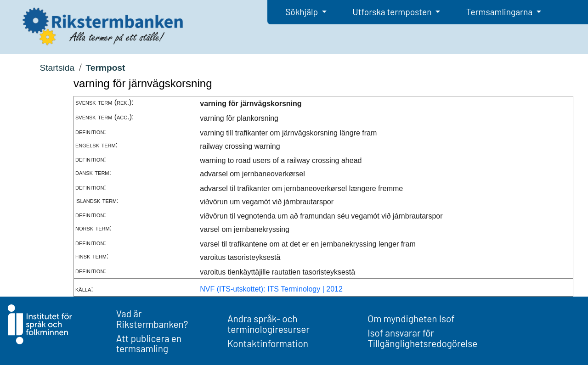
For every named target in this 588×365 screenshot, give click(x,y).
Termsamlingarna (500, 12)
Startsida (57, 68)
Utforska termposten (393, 12)
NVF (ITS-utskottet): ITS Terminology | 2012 (271, 289)
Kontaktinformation (268, 343)
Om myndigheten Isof (411, 318)
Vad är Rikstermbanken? (152, 319)
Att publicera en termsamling (149, 343)
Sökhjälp (302, 12)
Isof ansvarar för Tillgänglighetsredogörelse (422, 338)
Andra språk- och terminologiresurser (269, 324)
